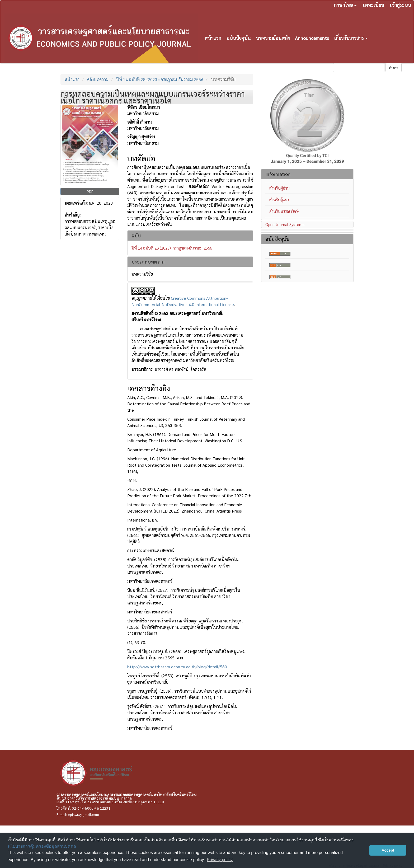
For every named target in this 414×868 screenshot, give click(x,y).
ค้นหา (394, 68)
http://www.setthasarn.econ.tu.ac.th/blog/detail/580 (177, 667)
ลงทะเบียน (374, 5)
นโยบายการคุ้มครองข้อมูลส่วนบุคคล (42, 846)
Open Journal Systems (285, 224)
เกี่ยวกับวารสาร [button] (351, 38)
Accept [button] (388, 850)
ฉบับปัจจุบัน (239, 38)
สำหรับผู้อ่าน (279, 188)
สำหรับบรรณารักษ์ (284, 211)
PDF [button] (90, 191)
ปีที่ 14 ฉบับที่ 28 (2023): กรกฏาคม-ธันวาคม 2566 (160, 79)
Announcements (312, 38)
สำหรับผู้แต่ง (279, 200)
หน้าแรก (213, 38)
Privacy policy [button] (220, 860)
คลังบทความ (98, 79)
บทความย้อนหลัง (273, 38)
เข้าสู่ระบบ (400, 5)
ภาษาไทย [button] (345, 5)
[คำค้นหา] (359, 68)
